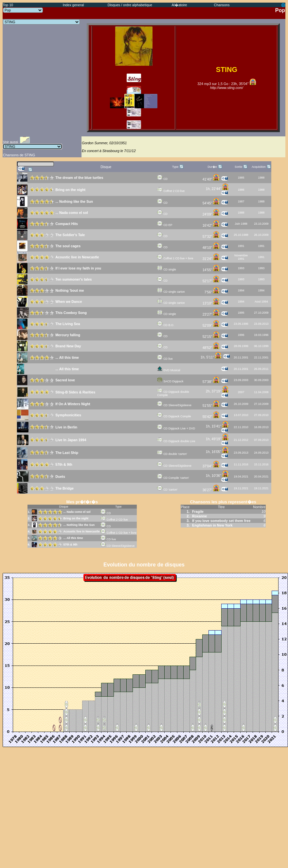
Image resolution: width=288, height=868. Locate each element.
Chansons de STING (19, 155)
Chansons (222, 5)
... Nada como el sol (77, 512)
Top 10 (8, 5)
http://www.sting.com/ (227, 88)
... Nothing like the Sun (79, 525)
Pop (280, 10)
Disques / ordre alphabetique (130, 5)
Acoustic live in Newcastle (82, 531)
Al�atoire (179, 5)
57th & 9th (71, 545)
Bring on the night (76, 518)
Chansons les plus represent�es (223, 502)
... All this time (73, 538)
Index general (73, 5)
